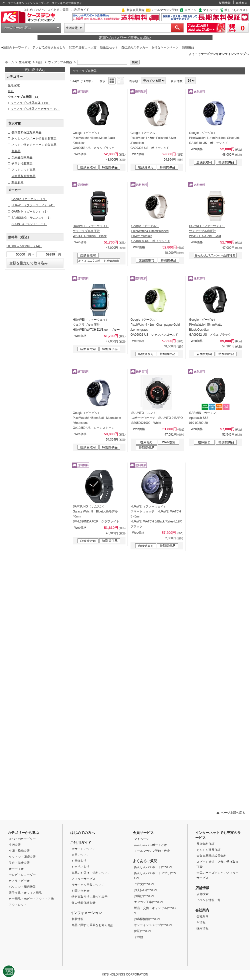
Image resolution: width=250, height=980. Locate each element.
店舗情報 (202, 888)
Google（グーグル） (29, 199)
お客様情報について (147, 919)
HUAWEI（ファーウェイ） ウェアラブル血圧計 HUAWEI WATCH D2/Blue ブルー (96, 325)
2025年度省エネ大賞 (83, 47)
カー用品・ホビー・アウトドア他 (31, 899)
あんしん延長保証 (208, 850)
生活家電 (72, 28)
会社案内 (241, 3)
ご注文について (144, 884)
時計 (39, 62)
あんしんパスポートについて (153, 867)
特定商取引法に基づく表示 (89, 897)
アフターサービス (83, 879)
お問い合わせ (80, 891)
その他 (138, 937)
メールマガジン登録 (164, 10)
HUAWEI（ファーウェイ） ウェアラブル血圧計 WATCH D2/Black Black (91, 231)
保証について (143, 931)
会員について (80, 855)
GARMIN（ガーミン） (30, 212)
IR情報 (201, 922)
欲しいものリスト (236, 10)
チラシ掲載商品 (22, 164)
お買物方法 (79, 861)
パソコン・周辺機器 (22, 887)
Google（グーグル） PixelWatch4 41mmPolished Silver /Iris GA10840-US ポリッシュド (215, 138)
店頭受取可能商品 (23, 176)
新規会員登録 (135, 10)
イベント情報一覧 (208, 900)
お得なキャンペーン (165, 47)
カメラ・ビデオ (19, 881)
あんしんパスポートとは (150, 845)
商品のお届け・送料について (91, 873)
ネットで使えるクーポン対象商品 (34, 145)
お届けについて (144, 896)
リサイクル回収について (88, 885)
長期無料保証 (205, 844)
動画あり (17, 182)
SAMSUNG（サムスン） (32, 218)
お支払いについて (146, 890)
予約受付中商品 (22, 157)
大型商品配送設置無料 (211, 856)
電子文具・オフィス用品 (25, 893)
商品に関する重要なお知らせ (92, 925)
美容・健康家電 (19, 863)
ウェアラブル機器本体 (30, 103)
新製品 (16, 151)
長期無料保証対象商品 (26, 132)
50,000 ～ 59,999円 (24, 246)
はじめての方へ (34, 10)
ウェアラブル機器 (60, 62)
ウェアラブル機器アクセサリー (35, 109)
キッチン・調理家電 (22, 857)
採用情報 (225, 3)
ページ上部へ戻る (233, 813)
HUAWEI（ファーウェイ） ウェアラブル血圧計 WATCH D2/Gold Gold (207, 231)
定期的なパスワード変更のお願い (125, 38)
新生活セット (109, 47)
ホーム (9, 62)
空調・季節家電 (19, 851)
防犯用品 (188, 47)
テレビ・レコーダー (22, 875)
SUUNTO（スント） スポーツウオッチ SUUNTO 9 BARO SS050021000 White (157, 418)
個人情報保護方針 (83, 903)
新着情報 (77, 919)
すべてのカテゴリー (22, 839)
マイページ (210, 10)
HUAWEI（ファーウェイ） (33, 205)
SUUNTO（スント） (29, 224)
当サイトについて (83, 849)
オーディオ (16, 869)
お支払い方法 (80, 867)
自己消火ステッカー (135, 47)
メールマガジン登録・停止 (152, 851)
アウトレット (18, 905)
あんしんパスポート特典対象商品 (34, 139)
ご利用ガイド (80, 10)
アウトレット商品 (23, 170)
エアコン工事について (149, 902)
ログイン (190, 10)
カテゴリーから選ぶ (17, 28)
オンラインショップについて (153, 925)
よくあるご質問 (58, 10)
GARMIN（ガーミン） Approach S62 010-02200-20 (204, 418)
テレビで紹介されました (49, 47)
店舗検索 (202, 894)
